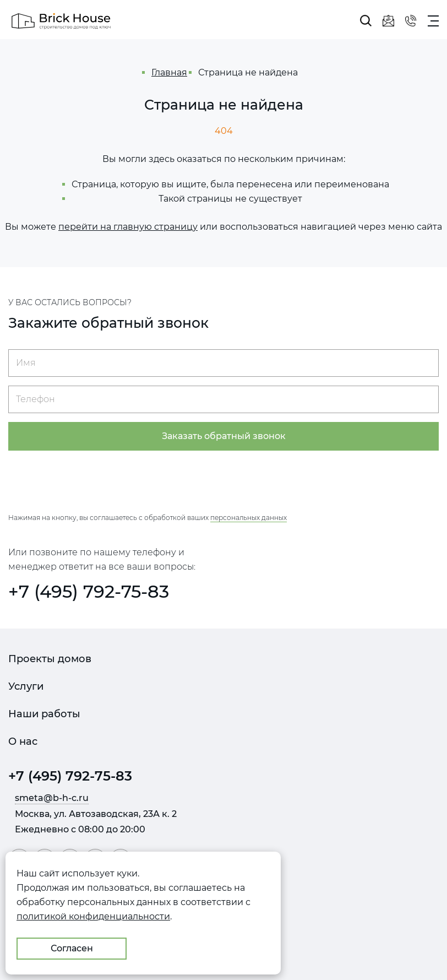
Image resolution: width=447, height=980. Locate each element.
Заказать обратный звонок (224, 436)
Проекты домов (50, 659)
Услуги (26, 686)
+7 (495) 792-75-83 (89, 591)
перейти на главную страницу (128, 227)
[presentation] (223, 481)
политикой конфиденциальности (93, 916)
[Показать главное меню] (433, 21)
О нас (23, 741)
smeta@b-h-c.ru (52, 798)
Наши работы (44, 714)
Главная (169, 72)
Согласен (72, 948)
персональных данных (249, 518)
